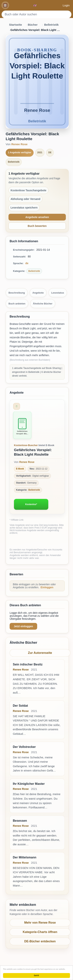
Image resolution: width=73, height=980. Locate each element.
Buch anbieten (17, 304)
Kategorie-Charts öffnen (40, 932)
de (27, 263)
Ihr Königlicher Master (29, 784)
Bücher (33, 25)
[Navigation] (5, 5)
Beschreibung (17, 293)
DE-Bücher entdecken (40, 941)
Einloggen (47, 587)
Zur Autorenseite (40, 653)
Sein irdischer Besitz (28, 664)
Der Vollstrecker (24, 747)
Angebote (38, 293)
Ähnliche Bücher (43, 304)
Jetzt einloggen (23, 626)
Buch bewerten (37, 226)
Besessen (20, 821)
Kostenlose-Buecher (26, 445)
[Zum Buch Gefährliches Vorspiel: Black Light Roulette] (22, 425)
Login (66, 5)
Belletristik (51, 25)
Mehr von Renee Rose (40, 923)
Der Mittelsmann (25, 857)
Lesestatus (58, 293)
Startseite (15, 25)
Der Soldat (20, 706)
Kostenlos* (31, 504)
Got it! (36, 975)
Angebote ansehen (37, 217)
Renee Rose (19, 144)
